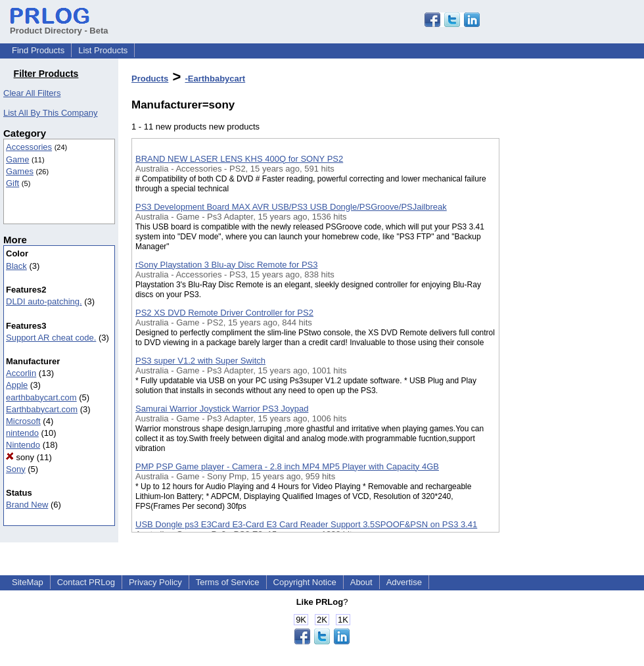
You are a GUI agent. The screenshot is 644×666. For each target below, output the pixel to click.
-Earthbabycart (215, 79)
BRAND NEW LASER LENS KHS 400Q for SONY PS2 (239, 159)
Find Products (38, 50)
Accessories (29, 147)
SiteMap (28, 582)
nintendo (22, 433)
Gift (12, 183)
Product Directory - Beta (59, 26)
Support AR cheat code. (51, 338)
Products (150, 79)
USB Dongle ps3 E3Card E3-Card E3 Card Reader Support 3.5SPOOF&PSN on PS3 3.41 (306, 524)
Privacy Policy (155, 582)
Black (16, 266)
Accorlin (21, 373)
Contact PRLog (86, 582)
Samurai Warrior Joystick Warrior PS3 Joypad (222, 409)
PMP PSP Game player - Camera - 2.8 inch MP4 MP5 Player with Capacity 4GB (287, 466)
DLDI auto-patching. (44, 301)
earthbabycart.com (41, 397)
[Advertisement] (565, 341)
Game (17, 159)
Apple (17, 385)
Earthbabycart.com (42, 409)
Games (20, 171)
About (361, 582)
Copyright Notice (305, 582)
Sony (16, 469)
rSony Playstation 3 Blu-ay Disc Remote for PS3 (226, 265)
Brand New (27, 505)
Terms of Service (228, 582)
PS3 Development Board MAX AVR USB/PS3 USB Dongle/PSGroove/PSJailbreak (291, 207)
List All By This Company (51, 113)
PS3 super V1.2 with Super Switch (200, 361)
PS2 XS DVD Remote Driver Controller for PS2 (224, 313)
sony (20, 457)
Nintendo (23, 445)
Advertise (404, 582)
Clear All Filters (32, 93)
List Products (103, 50)
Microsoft (23, 421)
